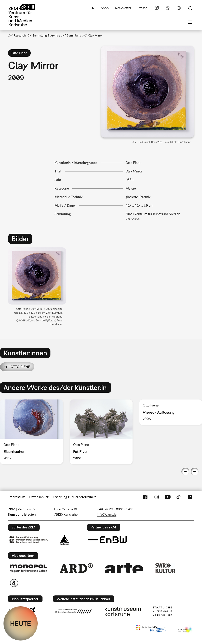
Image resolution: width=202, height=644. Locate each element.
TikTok (179, 497)
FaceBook (145, 497)
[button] (148, 92)
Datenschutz (39, 497)
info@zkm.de (107, 514)
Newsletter (123, 8)
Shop (105, 8)
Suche (190, 8)
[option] (39, 288)
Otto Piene (20, 367)
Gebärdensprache (168, 8)
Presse (143, 8)
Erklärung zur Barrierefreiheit (74, 497)
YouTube (168, 497)
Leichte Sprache (157, 8)
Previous (185, 472)
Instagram (157, 497)
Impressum (17, 497)
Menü (190, 22)
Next (195, 472)
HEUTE (21, 623)
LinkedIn (190, 497)
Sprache (179, 8)
